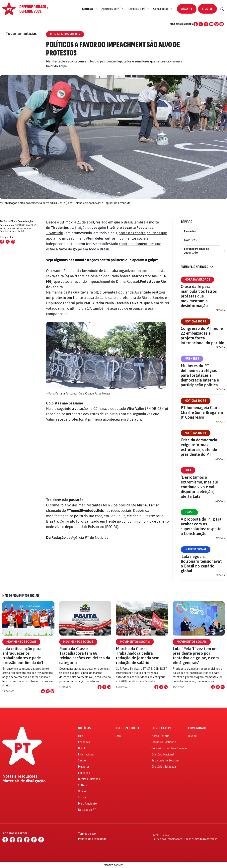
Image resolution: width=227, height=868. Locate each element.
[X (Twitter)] (206, 24)
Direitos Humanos (89, 779)
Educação (84, 773)
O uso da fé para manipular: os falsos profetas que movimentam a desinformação (199, 296)
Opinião (83, 791)
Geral (118, 736)
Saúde (82, 760)
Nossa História (160, 736)
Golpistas (190, 240)
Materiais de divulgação (24, 781)
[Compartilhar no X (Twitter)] (8, 242)
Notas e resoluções (20, 776)
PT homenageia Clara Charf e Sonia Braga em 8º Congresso (202, 412)
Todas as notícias (18, 33)
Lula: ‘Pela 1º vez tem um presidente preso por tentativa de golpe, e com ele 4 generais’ (196, 656)
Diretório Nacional (163, 754)
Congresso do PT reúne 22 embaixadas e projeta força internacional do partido (203, 336)
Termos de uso (87, 834)
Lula (188, 470)
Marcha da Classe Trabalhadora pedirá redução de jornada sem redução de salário (138, 656)
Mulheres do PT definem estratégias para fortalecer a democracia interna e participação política (200, 375)
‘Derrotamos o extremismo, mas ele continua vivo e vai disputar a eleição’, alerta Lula (199, 487)
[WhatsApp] (216, 24)
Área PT (187, 9)
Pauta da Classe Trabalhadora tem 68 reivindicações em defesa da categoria (85, 656)
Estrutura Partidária (164, 742)
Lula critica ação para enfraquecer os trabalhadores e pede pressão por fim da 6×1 (23, 656)
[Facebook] (196, 24)
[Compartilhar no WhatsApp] (13, 242)
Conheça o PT (161, 728)
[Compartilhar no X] (48, 691)
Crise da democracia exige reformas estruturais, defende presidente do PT (199, 447)
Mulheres (192, 359)
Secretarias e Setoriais (165, 760)
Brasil (189, 512)
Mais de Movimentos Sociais (21, 596)
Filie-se (207, 9)
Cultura (83, 785)
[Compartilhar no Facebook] (2, 242)
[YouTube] (211, 24)
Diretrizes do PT (127, 728)
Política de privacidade (92, 839)
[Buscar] (222, 9)
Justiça (82, 797)
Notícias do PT (196, 321)
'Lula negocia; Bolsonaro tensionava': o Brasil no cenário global (201, 564)
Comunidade (197, 728)
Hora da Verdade (197, 280)
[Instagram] (201, 24)
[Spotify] (222, 24)
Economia (84, 742)
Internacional (196, 549)
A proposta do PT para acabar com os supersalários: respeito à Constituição (201, 526)
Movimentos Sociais (21, 642)
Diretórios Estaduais (164, 767)
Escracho (190, 231)
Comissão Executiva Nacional (169, 748)
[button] (89, 9)
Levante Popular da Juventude (197, 251)
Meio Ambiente (87, 804)
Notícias (84, 728)
